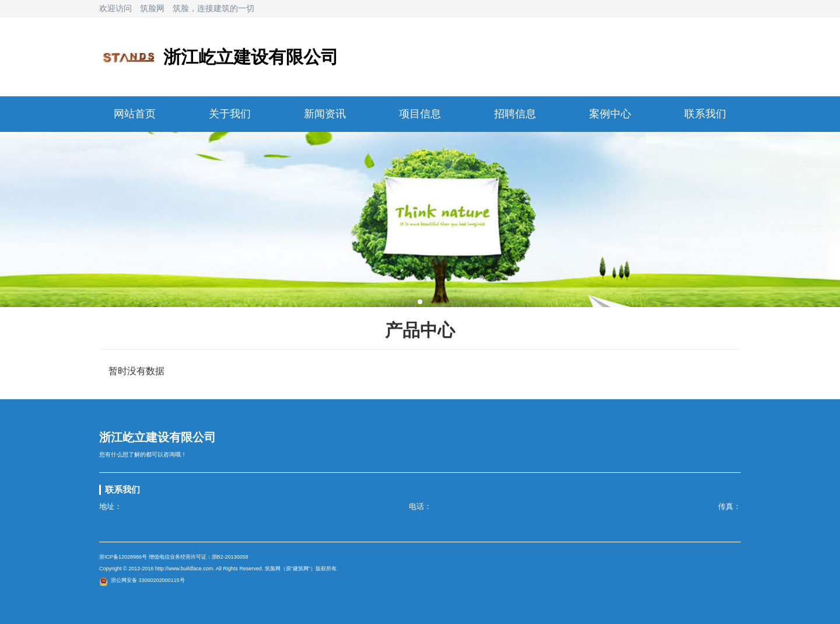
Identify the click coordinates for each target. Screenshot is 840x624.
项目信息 (420, 114)
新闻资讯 (325, 114)
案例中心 (610, 114)
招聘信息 (515, 114)
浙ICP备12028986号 (123, 557)
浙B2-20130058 (230, 557)
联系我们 (705, 114)
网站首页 (135, 114)
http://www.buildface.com (184, 569)
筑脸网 (152, 8)
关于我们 (230, 114)
